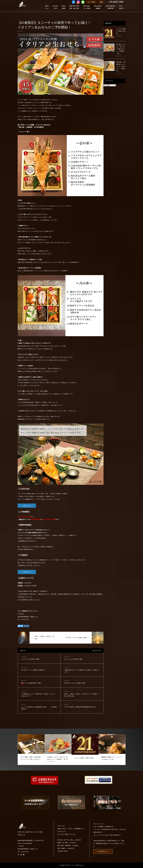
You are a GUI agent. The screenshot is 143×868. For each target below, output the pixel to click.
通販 (101, 2)
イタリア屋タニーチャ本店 (44, 499)
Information (98, 7)
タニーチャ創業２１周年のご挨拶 (121, 31)
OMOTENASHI (74, 7)
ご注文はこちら (27, 506)
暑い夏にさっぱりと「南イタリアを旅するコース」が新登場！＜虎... (121, 49)
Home (47, 7)
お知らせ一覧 (96, 651)
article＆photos (110, 7)
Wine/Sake (87, 7)
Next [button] (129, 751)
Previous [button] (15, 751)
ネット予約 (91, 2)
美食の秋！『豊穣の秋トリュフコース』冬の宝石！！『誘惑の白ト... (121, 67)
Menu (63, 7)
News (121, 7)
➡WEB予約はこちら (103, 852)
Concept (55, 7)
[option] (31, 750)
